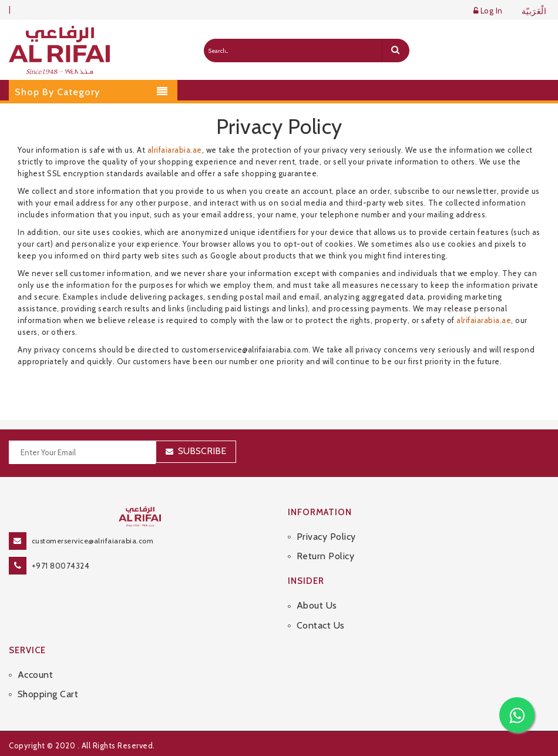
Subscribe (202, 451)
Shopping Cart (48, 694)
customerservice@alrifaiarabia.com (93, 541)
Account (36, 675)
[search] (395, 51)
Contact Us (321, 625)
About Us (317, 605)
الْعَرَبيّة (534, 11)
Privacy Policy (326, 537)
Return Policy (326, 556)
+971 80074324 (61, 566)
